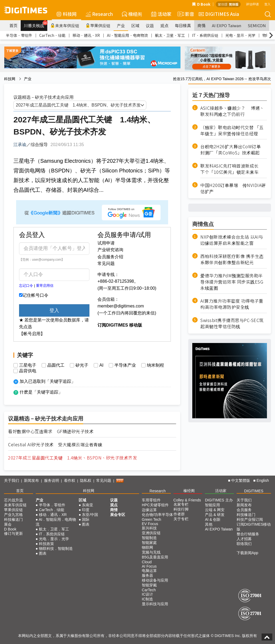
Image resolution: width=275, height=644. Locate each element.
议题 (150, 25)
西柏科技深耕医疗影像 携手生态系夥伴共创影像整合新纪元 (232, 259)
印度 (86, 510)
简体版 (234, 4)
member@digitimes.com (121, 306)
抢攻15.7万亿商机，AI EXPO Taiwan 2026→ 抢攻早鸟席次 (222, 79)
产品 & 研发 (215, 515)
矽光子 (82, 365)
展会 (8, 524)
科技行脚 (181, 509)
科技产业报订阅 (250, 519)
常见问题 (106, 263)
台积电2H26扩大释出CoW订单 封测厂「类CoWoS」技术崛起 (233, 150)
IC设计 (147, 594)
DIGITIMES (254, 491)
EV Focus (150, 524)
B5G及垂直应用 (155, 557)
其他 (209, 524)
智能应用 (212, 505)
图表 (43, 553)
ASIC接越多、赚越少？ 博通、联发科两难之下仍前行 (232, 111)
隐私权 (86, 480)
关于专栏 (181, 519)
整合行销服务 (248, 534)
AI (101, 365)
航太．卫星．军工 (170, 35)
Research (99, 14)
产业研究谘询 (110, 250)
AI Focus (149, 566)
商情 (201, 25)
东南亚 (88, 505)
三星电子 (28, 365)
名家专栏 (181, 504)
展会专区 (118, 515)
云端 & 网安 (215, 510)
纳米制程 (155, 365)
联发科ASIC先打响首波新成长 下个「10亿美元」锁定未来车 (232, 169)
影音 (185, 14)
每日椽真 (183, 25)
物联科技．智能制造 (56, 549)
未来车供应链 (65, 25)
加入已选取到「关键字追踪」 (48, 381)
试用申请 (106, 243)
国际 (86, 519)
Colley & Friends (187, 500)
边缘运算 (149, 510)
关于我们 (12, 480)
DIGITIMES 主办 (219, 500)
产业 (121, 25)
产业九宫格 (13, 515)
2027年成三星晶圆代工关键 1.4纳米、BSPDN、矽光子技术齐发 (73, 458)
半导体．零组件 (19, 35)
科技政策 (46, 544)
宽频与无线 (151, 552)
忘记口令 (26, 286)
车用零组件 (151, 500)
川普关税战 (36, 24)
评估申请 (252, 4)
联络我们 (244, 544)
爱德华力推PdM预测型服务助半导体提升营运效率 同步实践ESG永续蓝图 (232, 282)
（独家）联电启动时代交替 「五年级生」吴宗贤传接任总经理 (232, 130)
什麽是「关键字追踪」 (41, 392)
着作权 (70, 480)
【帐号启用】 (32, 334)
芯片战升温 (13, 500)
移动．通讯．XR (86, 35)
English (263, 480)
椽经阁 (132, 14)
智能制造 (149, 538)
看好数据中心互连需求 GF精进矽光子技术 (51, 431)
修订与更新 (13, 533)
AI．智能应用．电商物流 (127, 35)
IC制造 (147, 599)
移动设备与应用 (155, 580)
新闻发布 (31, 480)
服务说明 (52, 480)
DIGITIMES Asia (219, 14)
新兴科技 (149, 528)
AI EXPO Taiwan (227, 25)
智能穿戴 (149, 585)
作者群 (179, 514)
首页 (13, 25)
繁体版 (223, 4)
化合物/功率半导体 (157, 515)
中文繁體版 (241, 480)
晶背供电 (28, 371)
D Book (201, 4)
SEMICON (257, 25)
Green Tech (151, 519)
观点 (164, 25)
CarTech (149, 590)
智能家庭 (149, 543)
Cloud (147, 562)
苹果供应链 (98, 25)
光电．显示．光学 (240, 35)
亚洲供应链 (151, 533)
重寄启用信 (45, 286)
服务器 (147, 575)
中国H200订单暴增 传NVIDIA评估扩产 (233, 188)
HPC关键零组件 (155, 505)
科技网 (66, 14)
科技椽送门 (13, 519)
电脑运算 (149, 571)
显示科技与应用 (155, 604)
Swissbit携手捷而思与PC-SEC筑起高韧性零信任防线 (232, 323)
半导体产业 (125, 365)
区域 (135, 25)
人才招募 (244, 539)
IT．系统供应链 (205, 35)
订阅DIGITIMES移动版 (254, 527)
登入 (267, 4)
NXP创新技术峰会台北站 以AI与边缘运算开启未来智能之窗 (232, 240)
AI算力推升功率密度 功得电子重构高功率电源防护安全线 (232, 304)
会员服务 (244, 510)
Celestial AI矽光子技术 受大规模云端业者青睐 (55, 445)
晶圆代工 (56, 365)
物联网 (147, 547)
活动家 (161, 14)
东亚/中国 (90, 515)
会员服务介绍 (110, 257)
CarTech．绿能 (52, 35)
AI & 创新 (213, 519)
